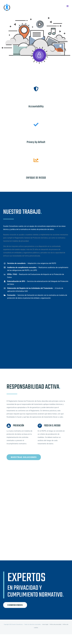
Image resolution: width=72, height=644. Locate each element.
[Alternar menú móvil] (68, 6)
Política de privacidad (55, 624)
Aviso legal (45, 624)
